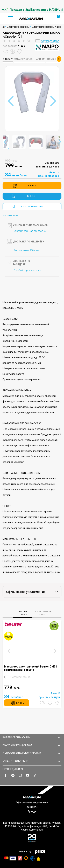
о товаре (8, 59)
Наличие (40, 59)
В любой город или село (27, 270)
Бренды (32, 811)
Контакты (32, 807)
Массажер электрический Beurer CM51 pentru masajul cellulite (31, 668)
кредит (32, 196)
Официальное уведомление (32, 802)
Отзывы (54, 59)
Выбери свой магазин (31, 737)
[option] (32, 10)
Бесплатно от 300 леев (26, 250)
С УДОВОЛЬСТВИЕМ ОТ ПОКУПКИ (31, 753)
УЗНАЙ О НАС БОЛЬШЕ (31, 761)
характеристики (24, 59)
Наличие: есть (10, 215)
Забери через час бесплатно (30, 231)
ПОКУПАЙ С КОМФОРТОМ (31, 745)
